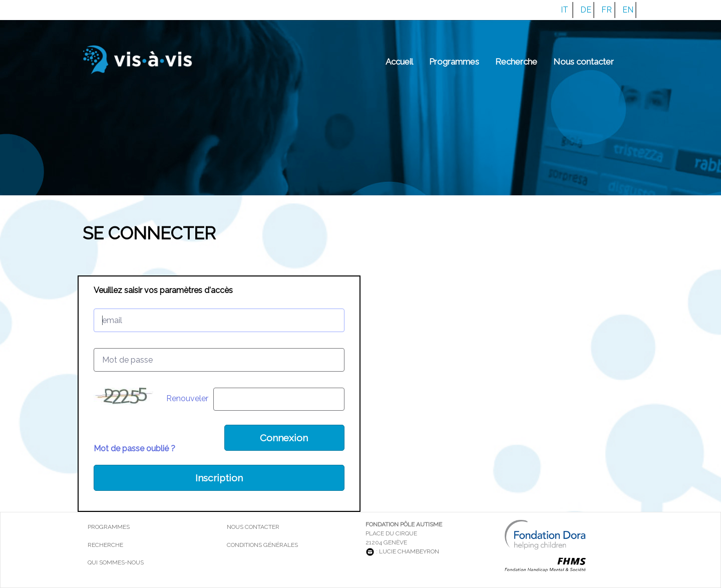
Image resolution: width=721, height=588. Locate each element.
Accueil (399, 62)
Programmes (454, 62)
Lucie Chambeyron (409, 551)
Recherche (516, 62)
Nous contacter (584, 62)
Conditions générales (262, 545)
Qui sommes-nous (116, 562)
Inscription (219, 478)
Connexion (284, 438)
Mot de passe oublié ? (134, 449)
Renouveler (187, 398)
